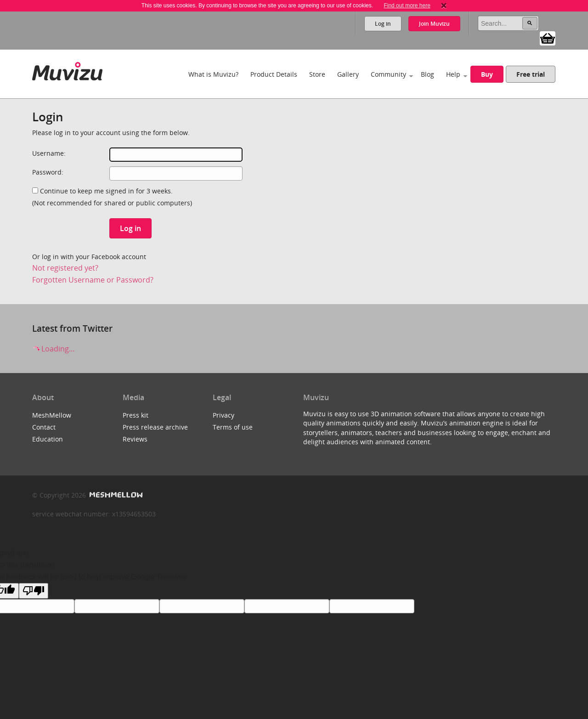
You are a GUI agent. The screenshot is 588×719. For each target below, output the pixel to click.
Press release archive (155, 427)
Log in (383, 24)
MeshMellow (52, 415)
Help (453, 74)
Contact (44, 427)
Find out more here (407, 6)
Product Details (274, 74)
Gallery (348, 74)
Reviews (135, 439)
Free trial (531, 74)
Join (434, 24)
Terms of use (233, 427)
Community (388, 74)
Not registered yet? (65, 268)
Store (317, 74)
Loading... (53, 349)
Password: (48, 172)
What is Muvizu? (213, 74)
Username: (49, 153)
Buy (487, 74)
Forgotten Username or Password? (93, 280)
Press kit (136, 415)
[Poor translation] (34, 591)
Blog (427, 74)
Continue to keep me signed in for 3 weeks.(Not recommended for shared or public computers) (112, 197)
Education (48, 439)
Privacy (223, 415)
